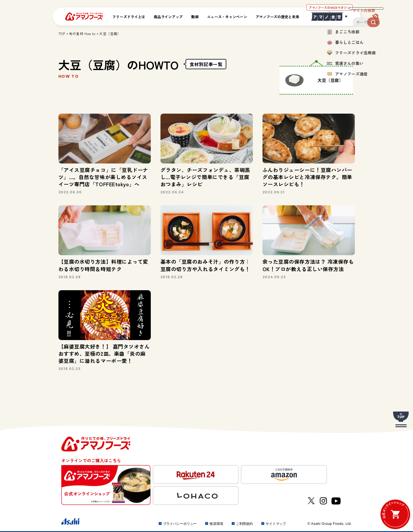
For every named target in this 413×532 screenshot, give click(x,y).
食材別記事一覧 (206, 64)
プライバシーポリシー (180, 524)
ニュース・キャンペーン (227, 17)
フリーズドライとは (129, 17)
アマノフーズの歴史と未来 (277, 17)
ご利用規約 (244, 524)
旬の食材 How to (82, 33)
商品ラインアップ (168, 17)
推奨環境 (216, 524)
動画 (195, 17)
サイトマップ (276, 524)
